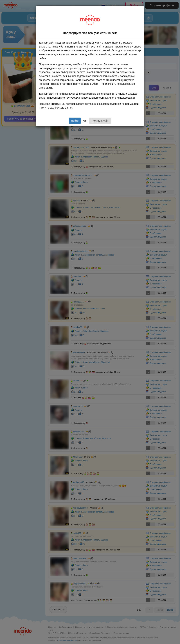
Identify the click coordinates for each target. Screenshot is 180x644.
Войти (75, 121)
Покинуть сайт (100, 121)
